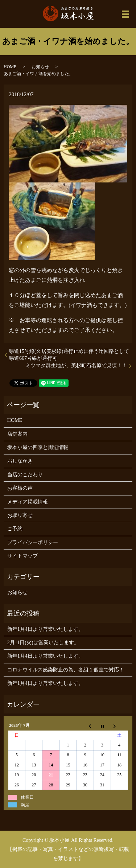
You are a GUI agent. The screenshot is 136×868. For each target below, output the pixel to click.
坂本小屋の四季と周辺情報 (38, 447)
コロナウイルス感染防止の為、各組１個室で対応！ (66, 670)
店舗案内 (17, 434)
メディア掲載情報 (28, 502)
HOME (10, 67)
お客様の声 (20, 488)
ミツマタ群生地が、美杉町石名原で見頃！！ (76, 365)
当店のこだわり (25, 475)
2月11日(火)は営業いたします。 (43, 643)
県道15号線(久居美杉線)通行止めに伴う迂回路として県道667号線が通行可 (69, 355)
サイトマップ (22, 556)
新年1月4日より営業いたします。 (45, 629)
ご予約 (15, 529)
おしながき (20, 461)
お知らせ (40, 67)
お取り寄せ (20, 515)
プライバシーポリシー (33, 542)
